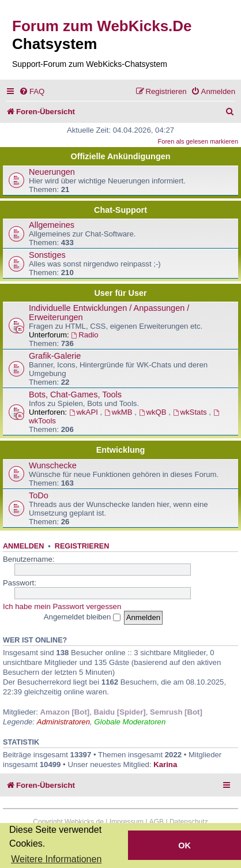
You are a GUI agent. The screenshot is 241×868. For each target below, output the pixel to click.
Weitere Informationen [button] (56, 859)
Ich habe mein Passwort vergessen (62, 606)
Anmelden (23, 546)
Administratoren (63, 722)
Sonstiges (47, 255)
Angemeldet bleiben (82, 617)
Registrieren (82, 546)
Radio (84, 335)
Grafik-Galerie (55, 356)
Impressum (127, 822)
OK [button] (184, 846)
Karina (165, 764)
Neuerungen (52, 172)
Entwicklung (121, 450)
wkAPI (85, 412)
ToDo (39, 495)
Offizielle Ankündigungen (121, 156)
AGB (157, 822)
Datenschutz (189, 822)
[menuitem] (32, 91)
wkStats (191, 412)
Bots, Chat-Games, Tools (75, 394)
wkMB (119, 412)
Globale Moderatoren (130, 722)
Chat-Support (120, 210)
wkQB (154, 412)
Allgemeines (52, 225)
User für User (120, 293)
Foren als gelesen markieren (198, 141)
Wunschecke (53, 465)
